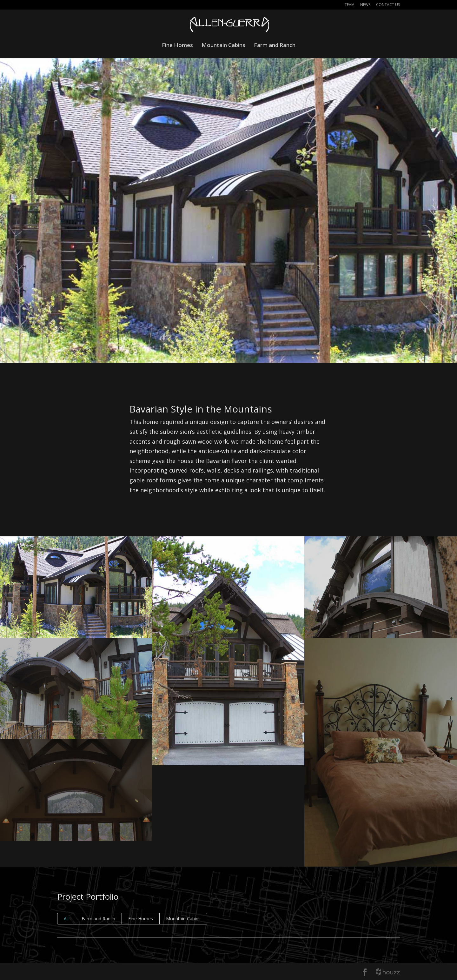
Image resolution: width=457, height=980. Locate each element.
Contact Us (388, 5)
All (66, 919)
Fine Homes (177, 46)
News (365, 5)
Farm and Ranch (275, 46)
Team (350, 5)
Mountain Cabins (223, 46)
